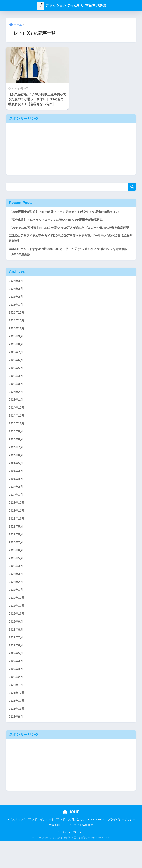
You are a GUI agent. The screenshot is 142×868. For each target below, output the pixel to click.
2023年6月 (16, 570)
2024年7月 (16, 462)
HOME (71, 838)
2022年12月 (17, 619)
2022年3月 (16, 694)
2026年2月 (16, 306)
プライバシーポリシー (121, 846)
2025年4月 (16, 388)
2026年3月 (16, 297)
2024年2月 (16, 504)
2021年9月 (16, 743)
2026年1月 (16, 314)
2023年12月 (17, 520)
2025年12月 (17, 322)
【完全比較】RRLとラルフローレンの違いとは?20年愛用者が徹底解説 (59, 220)
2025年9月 (16, 347)
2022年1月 (16, 710)
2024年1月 (16, 512)
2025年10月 (17, 339)
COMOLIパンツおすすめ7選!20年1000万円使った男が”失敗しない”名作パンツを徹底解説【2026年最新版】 (70, 259)
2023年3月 (16, 594)
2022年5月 (16, 677)
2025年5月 (16, 380)
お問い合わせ (77, 846)
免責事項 (54, 852)
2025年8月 (16, 355)
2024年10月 (17, 438)
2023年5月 (16, 578)
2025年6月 (16, 372)
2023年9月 (16, 545)
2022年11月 (17, 628)
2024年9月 (16, 446)
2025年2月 (16, 405)
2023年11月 (17, 529)
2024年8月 (16, 454)
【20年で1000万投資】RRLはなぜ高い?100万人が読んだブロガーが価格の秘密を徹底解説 (70, 232)
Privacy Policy (96, 846)
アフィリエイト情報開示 (78, 852)
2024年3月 (16, 495)
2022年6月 (16, 669)
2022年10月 (17, 636)
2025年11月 (17, 330)
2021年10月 (17, 735)
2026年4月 (16, 289)
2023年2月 (16, 603)
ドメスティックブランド (22, 846)
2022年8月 (16, 652)
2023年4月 (16, 586)
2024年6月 (16, 471)
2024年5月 (16, 479)
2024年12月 (17, 421)
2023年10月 (17, 537)
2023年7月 (16, 561)
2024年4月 (16, 487)
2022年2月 (16, 702)
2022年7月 (16, 661)
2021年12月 (17, 718)
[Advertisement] (71, 149)
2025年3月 (16, 396)
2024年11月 (17, 429)
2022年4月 (16, 685)
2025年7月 (16, 363)
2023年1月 (16, 611)
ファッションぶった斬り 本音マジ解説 (71, 5)
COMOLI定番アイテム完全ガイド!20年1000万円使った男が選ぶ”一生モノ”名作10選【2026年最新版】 (68, 245)
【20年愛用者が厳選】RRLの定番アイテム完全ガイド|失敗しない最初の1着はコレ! (67, 212)
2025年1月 (16, 413)
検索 (132, 187)
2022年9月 (16, 644)
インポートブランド (53, 846)
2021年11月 (17, 726)
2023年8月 (16, 553)
